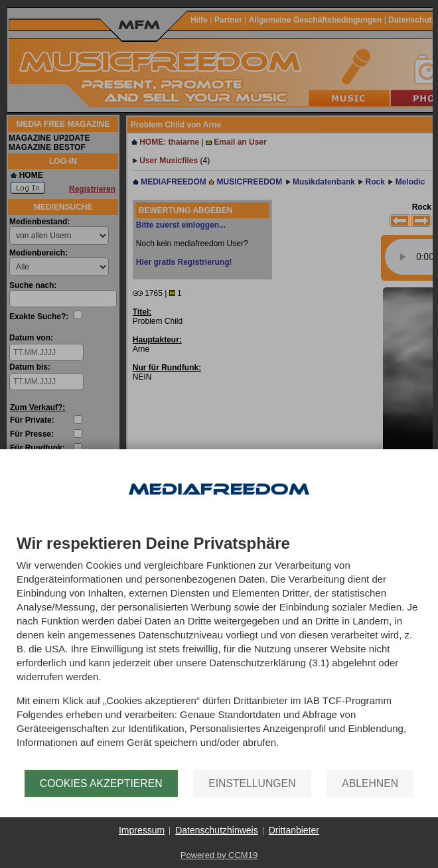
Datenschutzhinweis (217, 830)
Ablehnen (370, 783)
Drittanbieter (294, 830)
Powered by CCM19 (219, 855)
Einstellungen (252, 783)
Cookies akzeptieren (101, 783)
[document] (219, 652)
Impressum (142, 830)
